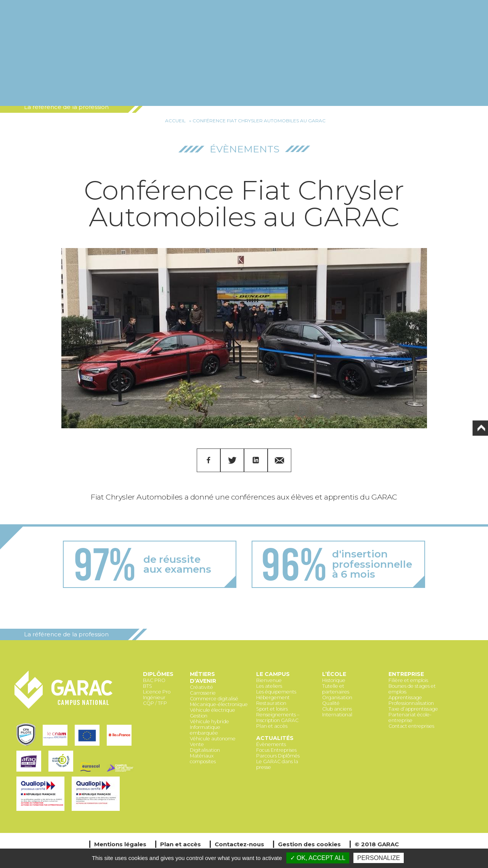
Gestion (199, 716)
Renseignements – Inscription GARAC (278, 717)
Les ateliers (269, 686)
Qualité (331, 703)
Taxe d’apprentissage (413, 709)
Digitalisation (205, 750)
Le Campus (273, 674)
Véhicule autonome (213, 739)
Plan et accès (272, 726)
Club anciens (337, 709)
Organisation (337, 697)
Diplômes (158, 674)
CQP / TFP (155, 703)
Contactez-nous (239, 844)
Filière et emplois (408, 680)
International (337, 715)
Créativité (201, 687)
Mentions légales (120, 844)
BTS (148, 686)
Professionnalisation (411, 703)
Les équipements (276, 692)
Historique (334, 680)
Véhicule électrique (213, 710)
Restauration (271, 703)
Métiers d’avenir (203, 677)
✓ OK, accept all (318, 858)
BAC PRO (154, 680)
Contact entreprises (411, 726)
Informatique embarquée (205, 730)
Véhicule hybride (209, 721)
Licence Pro (157, 692)
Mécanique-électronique (219, 704)
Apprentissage (405, 697)
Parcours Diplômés (278, 756)
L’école (334, 674)
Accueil (175, 121)
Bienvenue (269, 680)
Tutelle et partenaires (336, 689)
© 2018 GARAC (377, 844)
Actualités (275, 738)
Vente (197, 744)
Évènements (245, 149)
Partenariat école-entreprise (410, 717)
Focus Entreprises (276, 750)
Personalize (379, 858)
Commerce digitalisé (214, 699)
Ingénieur (154, 697)
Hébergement (273, 697)
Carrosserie (203, 693)
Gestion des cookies (309, 844)
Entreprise (406, 674)
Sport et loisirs (272, 709)
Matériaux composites (203, 759)
